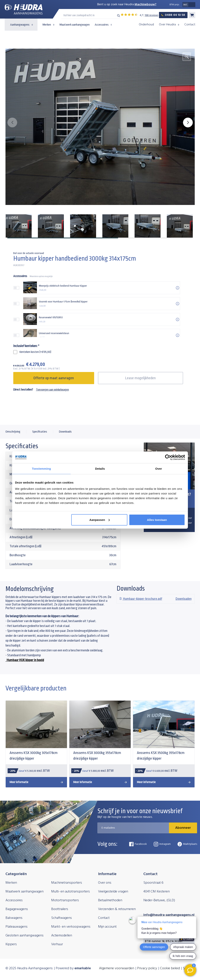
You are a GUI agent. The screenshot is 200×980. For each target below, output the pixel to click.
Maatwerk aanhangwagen (75, 25)
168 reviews (151, 15)
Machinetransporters (67, 883)
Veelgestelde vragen (113, 892)
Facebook (138, 844)
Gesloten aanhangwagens (25, 936)
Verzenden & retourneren (117, 909)
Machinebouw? (146, 4)
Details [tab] (100, 469)
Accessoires (103, 25)
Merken (49, 25)
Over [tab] (159, 469)
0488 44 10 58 (173, 15)
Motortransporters (65, 900)
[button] (188, 122)
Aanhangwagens (22, 25)
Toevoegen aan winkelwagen (52, 390)
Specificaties (40, 432)
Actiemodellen (62, 936)
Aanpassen (100, 520)
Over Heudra (169, 25)
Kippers (11, 944)
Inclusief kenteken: (26, 346)
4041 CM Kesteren (157, 892)
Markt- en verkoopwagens (71, 927)
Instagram (162, 844)
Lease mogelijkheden (140, 378)
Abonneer (183, 828)
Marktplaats (187, 844)
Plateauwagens (17, 927)
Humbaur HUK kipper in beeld (25, 660)
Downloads (65, 432)
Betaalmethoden (110, 900)
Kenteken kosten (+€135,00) (35, 352)
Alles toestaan (157, 520)
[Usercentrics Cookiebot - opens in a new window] (168, 457)
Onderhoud (146, 25)
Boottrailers (60, 909)
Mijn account (107, 927)
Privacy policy (147, 968)
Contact (190, 25)
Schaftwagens (62, 918)
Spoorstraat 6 (153, 883)
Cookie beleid (170, 968)
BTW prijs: (175, 5)
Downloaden (156, 599)
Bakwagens (14, 918)
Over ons (105, 883)
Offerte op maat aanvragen (54, 378)
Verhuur (57, 944)
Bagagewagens (17, 909)
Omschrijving (13, 432)
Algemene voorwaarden (117, 968)
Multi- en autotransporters (71, 892)
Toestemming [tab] (41, 469)
